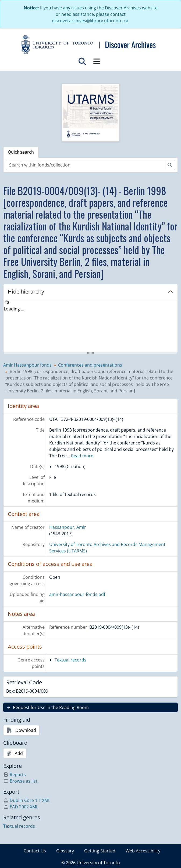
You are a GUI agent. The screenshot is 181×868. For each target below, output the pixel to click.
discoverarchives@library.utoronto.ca (90, 21)
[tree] (90, 326)
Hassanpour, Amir (68, 527)
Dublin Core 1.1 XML (27, 800)
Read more (82, 456)
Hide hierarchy (26, 292)
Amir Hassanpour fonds (27, 365)
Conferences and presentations (90, 365)
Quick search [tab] (21, 152)
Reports (15, 775)
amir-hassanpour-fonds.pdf (77, 594)
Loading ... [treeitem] (14, 309)
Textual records (70, 660)
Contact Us (35, 851)
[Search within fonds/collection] (85, 165)
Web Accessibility (143, 851)
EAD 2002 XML (21, 807)
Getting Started (100, 851)
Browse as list (20, 781)
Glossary (65, 851)
